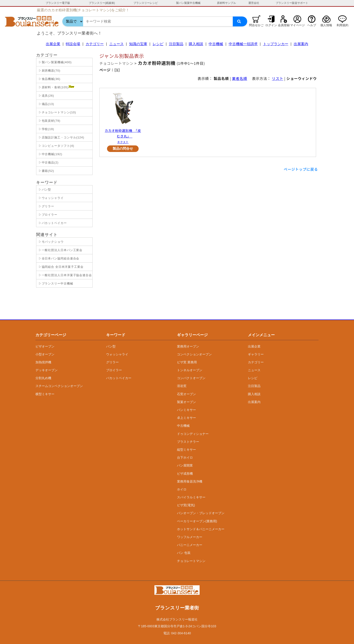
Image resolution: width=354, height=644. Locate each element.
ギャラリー (256, 354)
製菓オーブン (186, 402)
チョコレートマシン (116, 63)
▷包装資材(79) (49, 121)
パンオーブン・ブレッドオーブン (201, 513)
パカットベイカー (119, 378)
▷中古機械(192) (50, 154)
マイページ (297, 25)
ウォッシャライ (117, 354)
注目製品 (176, 44)
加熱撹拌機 (43, 362)
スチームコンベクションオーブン (59, 386)
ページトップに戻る (301, 169)
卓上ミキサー (186, 418)
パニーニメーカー (190, 545)
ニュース (116, 44)
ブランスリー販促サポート (292, 3)
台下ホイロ (185, 457)
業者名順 (240, 78)
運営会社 (254, 3)
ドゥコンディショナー (193, 434)
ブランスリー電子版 (58, 3)
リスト (277, 78)
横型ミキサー (45, 394)
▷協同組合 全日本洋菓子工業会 (61, 267)
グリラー (112, 362)
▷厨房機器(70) (49, 71)
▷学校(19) (46, 129)
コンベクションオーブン (194, 354)
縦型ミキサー (186, 450)
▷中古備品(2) (48, 162)
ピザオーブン (45, 346)
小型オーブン (45, 354)
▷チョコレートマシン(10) (57, 112)
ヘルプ (312, 25)
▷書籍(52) (46, 171)
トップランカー (276, 44)
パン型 (111, 346)
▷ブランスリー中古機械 (55, 283)
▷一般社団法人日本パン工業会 (60, 250)
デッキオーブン (47, 370)
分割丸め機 (43, 378)
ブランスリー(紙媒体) (102, 3)
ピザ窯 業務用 (187, 362)
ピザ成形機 (185, 474)
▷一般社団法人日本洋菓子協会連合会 (65, 275)
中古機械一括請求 (243, 44)
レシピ (158, 44)
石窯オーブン (186, 394)
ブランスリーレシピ (146, 3)
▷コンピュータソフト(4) (56, 146)
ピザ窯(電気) (186, 505)
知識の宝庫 (138, 44)
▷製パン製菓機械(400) (55, 62)
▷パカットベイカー (52, 223)
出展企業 (53, 44)
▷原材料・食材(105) (56, 87)
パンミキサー (186, 410)
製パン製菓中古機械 (188, 3)
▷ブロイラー (47, 215)
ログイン (271, 25)
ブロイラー (114, 370)
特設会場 (73, 44)
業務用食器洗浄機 (190, 481)
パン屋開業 (185, 465)
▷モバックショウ (51, 242)
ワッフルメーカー (190, 537)
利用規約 (342, 25)
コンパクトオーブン (191, 378)
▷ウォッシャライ (51, 198)
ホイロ (182, 489)
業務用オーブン (188, 346)
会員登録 (284, 25)
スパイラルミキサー (191, 497)
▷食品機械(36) (49, 79)
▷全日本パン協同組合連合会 (58, 258)
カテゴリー (95, 44)
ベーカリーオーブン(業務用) (197, 521)
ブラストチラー (188, 442)
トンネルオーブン (190, 370)
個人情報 (326, 25)
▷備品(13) (46, 104)
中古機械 (216, 44)
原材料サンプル (226, 3)
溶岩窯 (182, 386)
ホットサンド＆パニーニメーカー (201, 529)
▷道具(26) (46, 96)
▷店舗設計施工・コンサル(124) (61, 137)
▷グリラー (46, 206)
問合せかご (256, 25)
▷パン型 (44, 190)
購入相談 (196, 44)
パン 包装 (184, 553)
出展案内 (301, 44)
